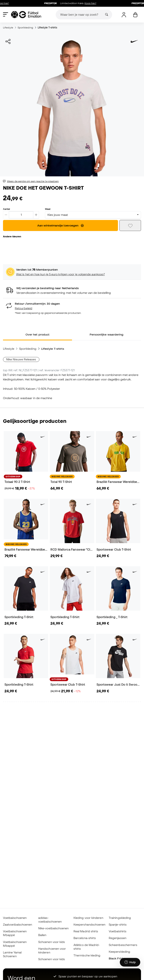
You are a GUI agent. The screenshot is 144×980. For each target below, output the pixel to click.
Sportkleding (25, 27)
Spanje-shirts (118, 924)
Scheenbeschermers (123, 945)
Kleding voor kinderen (88, 918)
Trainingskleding (120, 918)
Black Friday (117, 958)
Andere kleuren (12, 236)
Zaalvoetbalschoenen (18, 924)
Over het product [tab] (37, 334)
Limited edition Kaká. (76, 3)
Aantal (6, 209)
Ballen (42, 935)
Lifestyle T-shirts (47, 27)
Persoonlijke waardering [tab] (107, 334)
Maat (48, 209)
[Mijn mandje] (135, 15)
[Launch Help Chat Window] (130, 963)
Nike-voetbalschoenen (54, 928)
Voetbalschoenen (15, 918)
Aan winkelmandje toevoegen (61, 225)
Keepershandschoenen (89, 924)
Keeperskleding (119, 952)
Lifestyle (8, 27)
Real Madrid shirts (86, 931)
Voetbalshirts (118, 931)
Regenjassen (118, 938)
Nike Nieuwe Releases (21, 359)
